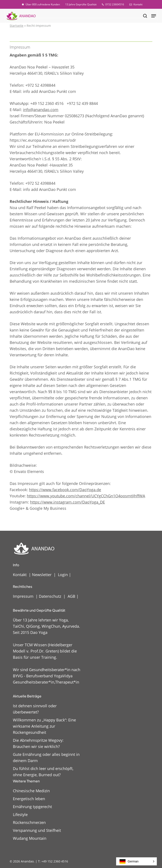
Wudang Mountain (30, 838)
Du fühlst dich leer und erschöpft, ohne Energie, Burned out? (43, 772)
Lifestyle (20, 814)
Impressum (23, 596)
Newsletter (42, 575)
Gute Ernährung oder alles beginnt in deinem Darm (46, 757)
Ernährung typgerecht (32, 807)
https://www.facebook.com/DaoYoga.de (65, 490)
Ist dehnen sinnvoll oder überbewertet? (35, 709)
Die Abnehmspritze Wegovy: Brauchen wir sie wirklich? (38, 743)
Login (63, 575)
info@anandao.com (41, 110)
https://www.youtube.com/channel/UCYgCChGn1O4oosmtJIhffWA (86, 496)
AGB (71, 596)
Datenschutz (50, 596)
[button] (154, 16)
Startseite (17, 26)
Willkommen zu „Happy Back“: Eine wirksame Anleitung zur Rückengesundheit (44, 726)
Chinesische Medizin (31, 791)
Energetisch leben (29, 799)
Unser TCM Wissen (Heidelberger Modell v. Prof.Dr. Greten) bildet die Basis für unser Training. (45, 651)
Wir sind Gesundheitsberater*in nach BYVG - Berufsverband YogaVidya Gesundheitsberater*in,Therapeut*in (47, 676)
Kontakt (20, 575)
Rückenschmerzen (29, 822)
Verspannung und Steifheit (37, 830)
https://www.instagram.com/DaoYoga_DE (67, 502)
